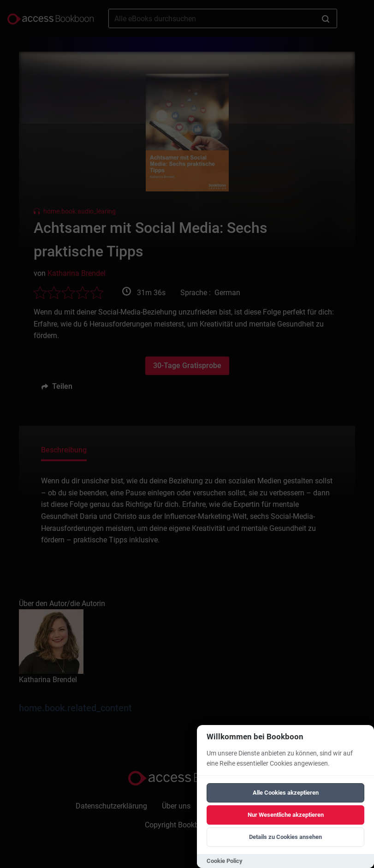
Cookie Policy (225, 861)
